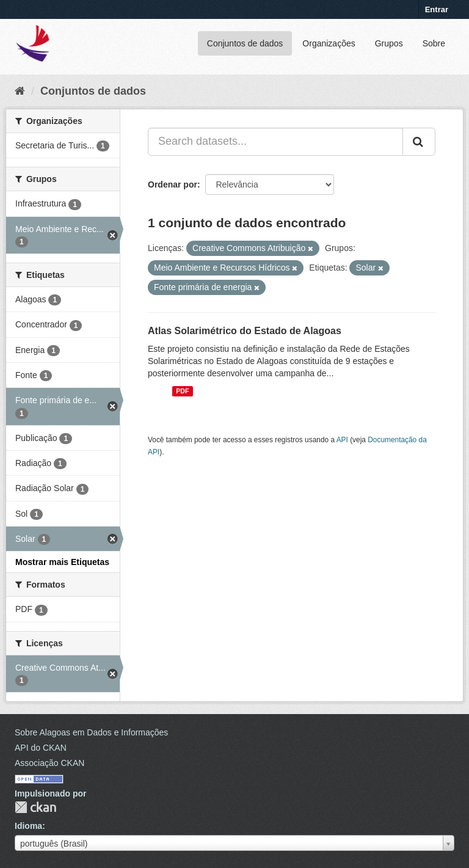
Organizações (329, 43)
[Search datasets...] (275, 142)
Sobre (434, 43)
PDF (182, 391)
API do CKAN (41, 748)
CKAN (35, 807)
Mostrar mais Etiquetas (62, 562)
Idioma (28, 826)
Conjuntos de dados (245, 43)
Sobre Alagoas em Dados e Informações (91, 732)
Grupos (389, 43)
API (342, 440)
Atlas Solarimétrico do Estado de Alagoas (245, 331)
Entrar (437, 9)
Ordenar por (173, 184)
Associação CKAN (49, 763)
